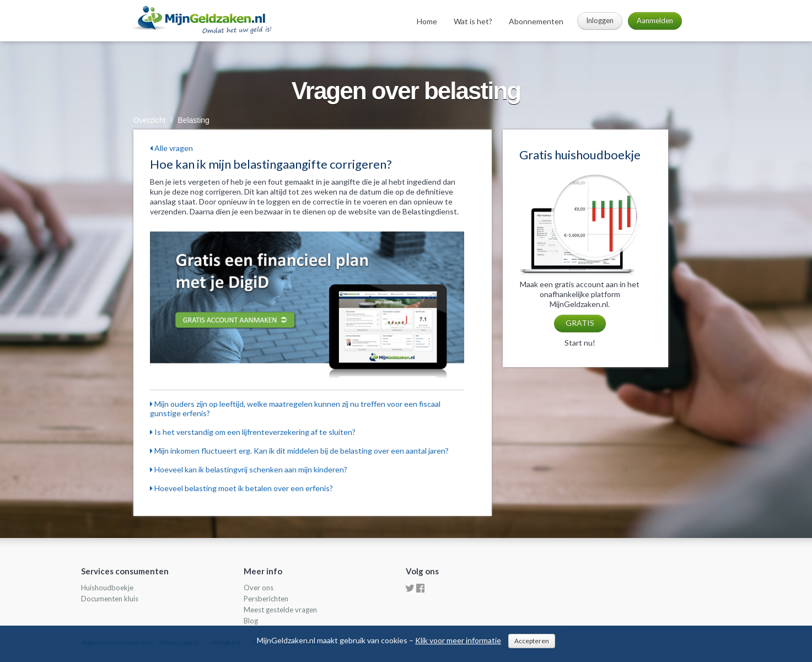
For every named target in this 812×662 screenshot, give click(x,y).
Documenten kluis (110, 599)
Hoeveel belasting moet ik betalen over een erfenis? (241, 488)
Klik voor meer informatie (458, 640)
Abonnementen (536, 21)
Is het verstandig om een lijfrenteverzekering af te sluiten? (253, 432)
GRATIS (580, 323)
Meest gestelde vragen (280, 610)
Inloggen (600, 20)
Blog (251, 621)
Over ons (259, 588)
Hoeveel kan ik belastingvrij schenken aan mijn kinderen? (249, 469)
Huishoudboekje (107, 588)
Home (427, 21)
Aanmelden (655, 20)
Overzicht (150, 120)
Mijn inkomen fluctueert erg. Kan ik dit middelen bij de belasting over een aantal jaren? (299, 451)
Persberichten (266, 599)
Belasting (193, 120)
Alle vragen (171, 148)
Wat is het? (473, 21)
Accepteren (532, 641)
